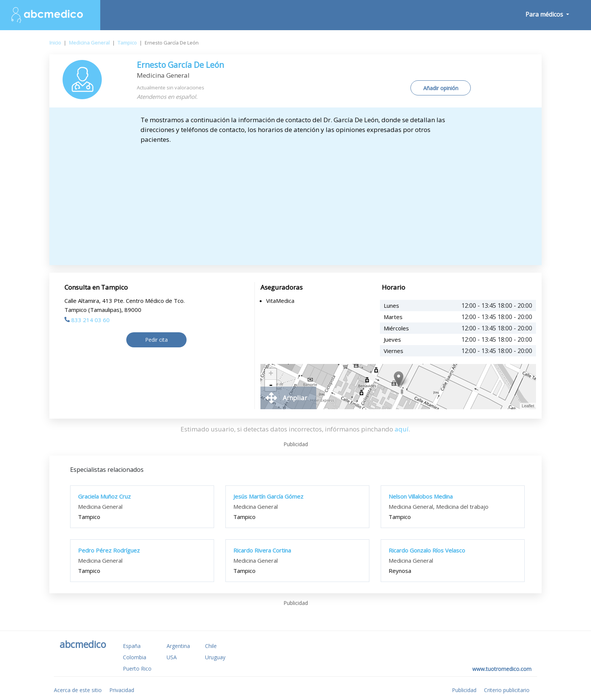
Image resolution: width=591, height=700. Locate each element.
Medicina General (89, 43)
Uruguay (215, 657)
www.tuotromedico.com (502, 669)
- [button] (271, 385)
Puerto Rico (137, 669)
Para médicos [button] (545, 14)
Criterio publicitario (507, 690)
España (132, 646)
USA (172, 657)
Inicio (55, 43)
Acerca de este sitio (78, 690)
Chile (211, 646)
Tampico (127, 43)
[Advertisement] (295, 201)
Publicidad (464, 690)
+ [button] (271, 374)
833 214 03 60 (87, 320)
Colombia (135, 657)
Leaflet (528, 406)
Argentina (178, 646)
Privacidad (122, 690)
